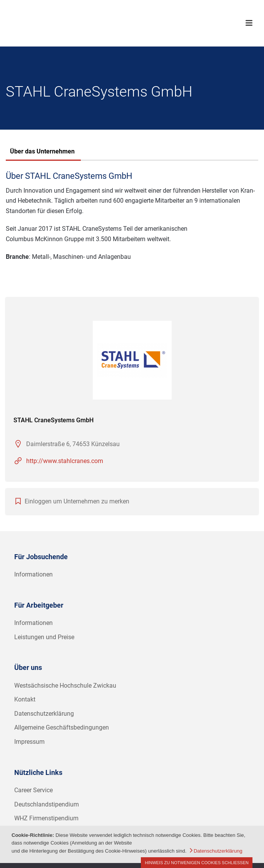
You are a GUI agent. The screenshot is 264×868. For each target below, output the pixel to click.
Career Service (33, 790)
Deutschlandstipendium (47, 804)
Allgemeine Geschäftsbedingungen (62, 727)
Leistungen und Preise (44, 637)
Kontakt (25, 699)
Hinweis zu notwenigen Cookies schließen (197, 863)
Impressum (29, 742)
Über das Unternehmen (42, 151)
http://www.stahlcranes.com (65, 461)
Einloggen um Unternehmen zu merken (77, 501)
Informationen (33, 574)
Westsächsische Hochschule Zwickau (65, 686)
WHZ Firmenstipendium (46, 818)
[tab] (42, 152)
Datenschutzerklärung (44, 714)
